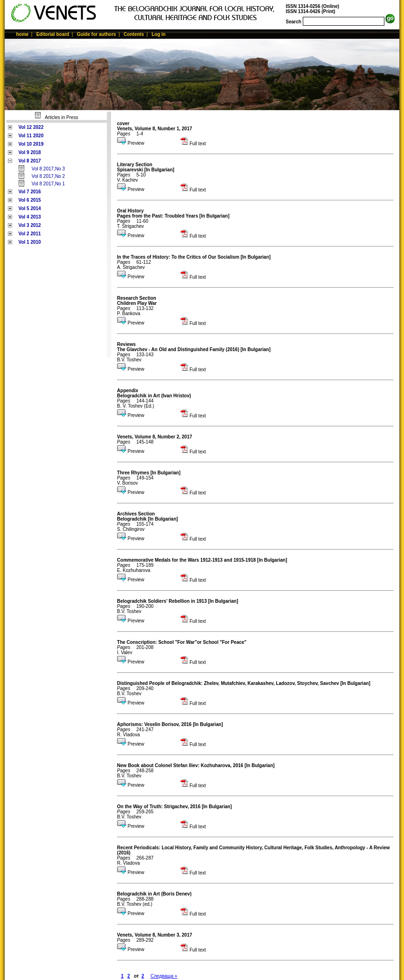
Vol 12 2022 (31, 127)
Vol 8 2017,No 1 (48, 184)
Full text (193, 144)
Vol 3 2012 (29, 225)
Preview (131, 143)
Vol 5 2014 (29, 208)
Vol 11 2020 (31, 136)
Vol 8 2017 (29, 161)
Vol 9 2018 (29, 152)
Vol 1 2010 (29, 242)
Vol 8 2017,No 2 (48, 176)
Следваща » (164, 976)
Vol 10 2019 (31, 144)
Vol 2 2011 (29, 234)
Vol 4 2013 (29, 217)
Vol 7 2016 (29, 192)
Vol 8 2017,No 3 (48, 169)
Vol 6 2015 (29, 200)
